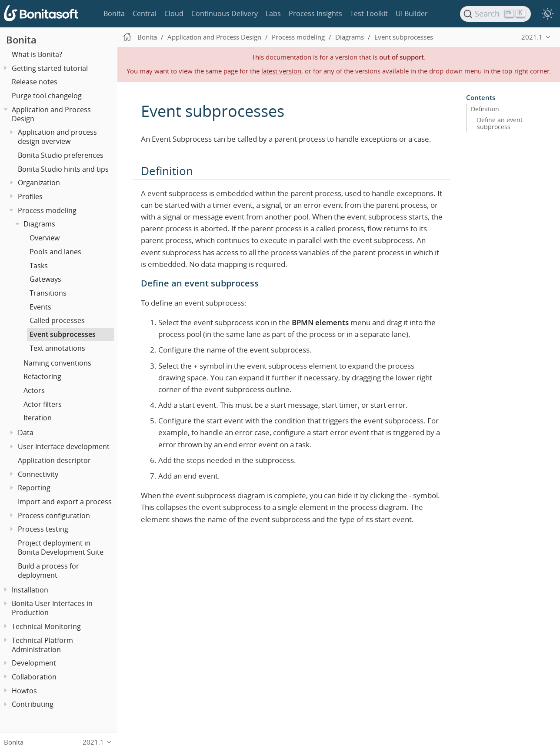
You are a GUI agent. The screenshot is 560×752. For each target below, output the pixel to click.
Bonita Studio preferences (61, 155)
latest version (281, 71)
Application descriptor (54, 460)
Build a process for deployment (48, 571)
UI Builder (412, 13)
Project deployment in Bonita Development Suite (61, 547)
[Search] (496, 14)
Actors (34, 390)
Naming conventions (57, 363)
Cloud (174, 13)
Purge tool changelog (47, 96)
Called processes (57, 320)
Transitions (48, 293)
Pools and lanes (55, 252)
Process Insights (315, 13)
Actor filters (43, 404)
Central (145, 13)
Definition (485, 109)
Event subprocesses (63, 334)
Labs (273, 13)
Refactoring (42, 376)
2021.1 (532, 37)
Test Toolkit (369, 13)
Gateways (45, 279)
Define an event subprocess (500, 123)
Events (40, 307)
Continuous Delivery (225, 13)
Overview (45, 238)
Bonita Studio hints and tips (63, 169)
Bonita (114, 13)
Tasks (39, 266)
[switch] (547, 14)
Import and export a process (65, 502)
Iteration (38, 418)
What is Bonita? (37, 54)
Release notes (35, 82)
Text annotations (57, 348)
